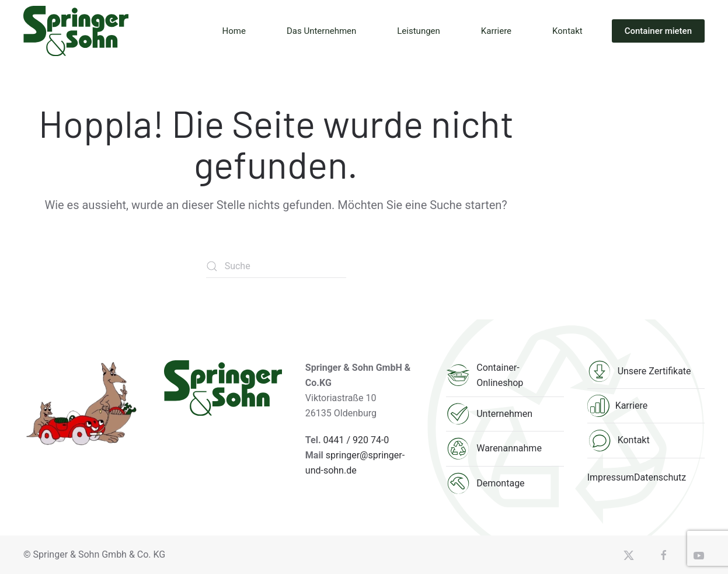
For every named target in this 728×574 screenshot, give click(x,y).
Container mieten (658, 31)
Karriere (496, 31)
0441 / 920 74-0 (356, 440)
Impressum (611, 477)
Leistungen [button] (419, 31)
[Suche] (276, 266)
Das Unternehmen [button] (321, 31)
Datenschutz (660, 477)
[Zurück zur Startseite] (76, 31)
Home (234, 31)
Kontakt (567, 31)
